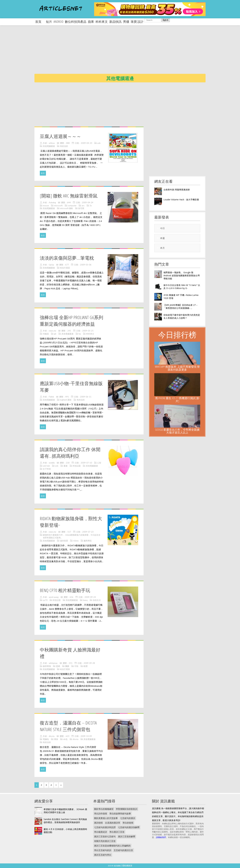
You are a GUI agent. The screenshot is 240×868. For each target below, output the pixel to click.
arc (83, 206)
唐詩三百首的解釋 (127, 836)
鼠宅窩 (81, 208)
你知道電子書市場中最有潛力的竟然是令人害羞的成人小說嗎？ (182, 316)
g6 (55, 334)
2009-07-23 (88, 532)
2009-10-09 (86, 736)
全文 (43, 173)
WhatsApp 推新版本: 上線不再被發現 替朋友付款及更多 (177, 368)
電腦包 (46, 739)
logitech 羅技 (66, 400)
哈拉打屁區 (65, 268)
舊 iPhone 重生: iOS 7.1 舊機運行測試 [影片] (177, 400)
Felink (51, 397)
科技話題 (77, 466)
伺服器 (46, 334)
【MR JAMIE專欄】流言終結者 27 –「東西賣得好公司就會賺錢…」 (180, 306)
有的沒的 (64, 146)
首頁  (40, 22)
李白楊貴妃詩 (101, 832)
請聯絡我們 (161, 837)
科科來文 (102, 22)
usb (99, 143)
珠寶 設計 (137, 22)
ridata (76, 541)
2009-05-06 (86, 265)
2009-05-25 (88, 331)
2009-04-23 (86, 143)
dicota (52, 736)
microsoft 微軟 (67, 208)
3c (91, 206)
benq (85, 600)
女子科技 (47, 469)
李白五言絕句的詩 (103, 850)
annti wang (54, 597)
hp (80, 334)
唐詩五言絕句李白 (103, 855)
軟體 (86, 666)
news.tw (52, 331)
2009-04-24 (88, 202)
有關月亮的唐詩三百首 (105, 841)
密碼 (58, 666)
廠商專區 (88, 541)
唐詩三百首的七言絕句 (105, 836)
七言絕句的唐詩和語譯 (105, 827)
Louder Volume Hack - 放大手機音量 (181, 200)
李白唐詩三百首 (117, 832)
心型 (99, 463)
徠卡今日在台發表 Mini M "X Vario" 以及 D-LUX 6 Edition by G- (182, 287)
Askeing (52, 202)
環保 (56, 739)
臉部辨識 (47, 666)
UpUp (51, 265)
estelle (52, 463)
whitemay (53, 663)
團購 (67, 666)
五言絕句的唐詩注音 (123, 850)
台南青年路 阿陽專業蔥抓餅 (177, 190)
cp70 (45, 600)
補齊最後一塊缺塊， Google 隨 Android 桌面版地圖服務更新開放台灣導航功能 (182, 275)
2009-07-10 (86, 463)
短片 (49, 22)
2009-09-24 (90, 597)
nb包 (65, 739)
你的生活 (97, 600)
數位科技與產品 (76, 22)
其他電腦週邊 (49, 146)
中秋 (76, 666)
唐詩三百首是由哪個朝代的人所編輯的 (112, 846)
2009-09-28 (89, 663)
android (58, 22)
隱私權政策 (127, 866)
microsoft (58, 206)
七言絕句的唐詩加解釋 (129, 827)
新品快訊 (115, 22)
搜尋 (166, 20)
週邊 (66, 466)
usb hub (46, 466)
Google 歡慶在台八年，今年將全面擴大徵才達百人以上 (177, 431)
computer (72, 206)
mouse (46, 206)
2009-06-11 (86, 397)
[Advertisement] (126, 52)
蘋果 (91, 22)
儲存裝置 (64, 541)
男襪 (126, 22)
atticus (52, 143)
